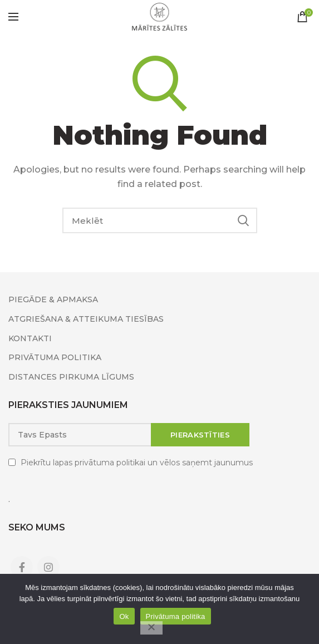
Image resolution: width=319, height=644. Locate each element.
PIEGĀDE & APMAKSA (53, 299)
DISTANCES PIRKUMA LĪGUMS (71, 377)
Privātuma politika (176, 616)
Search (243, 220)
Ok (124, 616)
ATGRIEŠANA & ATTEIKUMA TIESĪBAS (86, 319)
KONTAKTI (30, 338)
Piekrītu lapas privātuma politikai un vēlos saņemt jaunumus (137, 463)
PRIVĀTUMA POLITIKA (55, 357)
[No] (151, 628)
